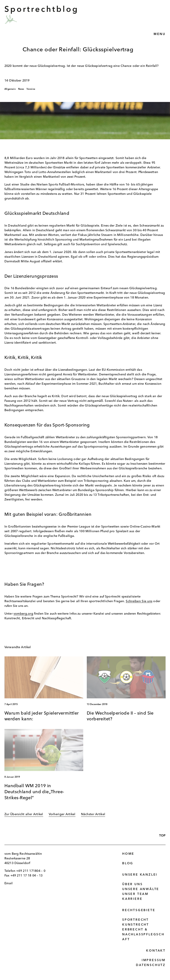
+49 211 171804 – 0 (31, 871)
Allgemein (10, 89)
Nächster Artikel (93, 814)
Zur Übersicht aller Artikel (24, 814)
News (21, 89)
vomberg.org (23, 614)
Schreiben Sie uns (139, 601)
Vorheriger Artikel (62, 814)
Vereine (31, 89)
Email (9, 883)
